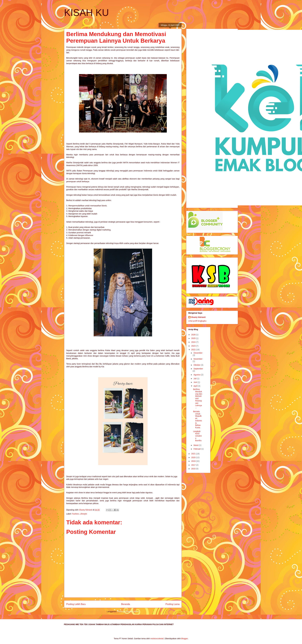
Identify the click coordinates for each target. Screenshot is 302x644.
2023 (194, 346)
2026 (194, 335)
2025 (194, 338)
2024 (194, 342)
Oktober (197, 365)
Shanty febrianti (198, 317)
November (198, 359)
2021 (194, 454)
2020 (194, 457)
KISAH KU (86, 13)
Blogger (184, 639)
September (198, 369)
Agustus (197, 375)
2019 (194, 461)
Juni (196, 382)
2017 (194, 465)
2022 (194, 350)
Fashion (75, 514)
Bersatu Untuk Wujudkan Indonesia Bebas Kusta (198, 420)
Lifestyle (83, 514)
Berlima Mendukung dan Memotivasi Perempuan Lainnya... (198, 398)
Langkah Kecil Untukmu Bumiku (197, 436)
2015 (194, 469)
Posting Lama (172, 604)
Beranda (126, 604)
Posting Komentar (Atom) (128, 611)
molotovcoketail (157, 639)
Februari (197, 449)
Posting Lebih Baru (76, 604)
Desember (198, 353)
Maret (196, 445)
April (196, 386)
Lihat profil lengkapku (197, 321)
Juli (195, 379)
